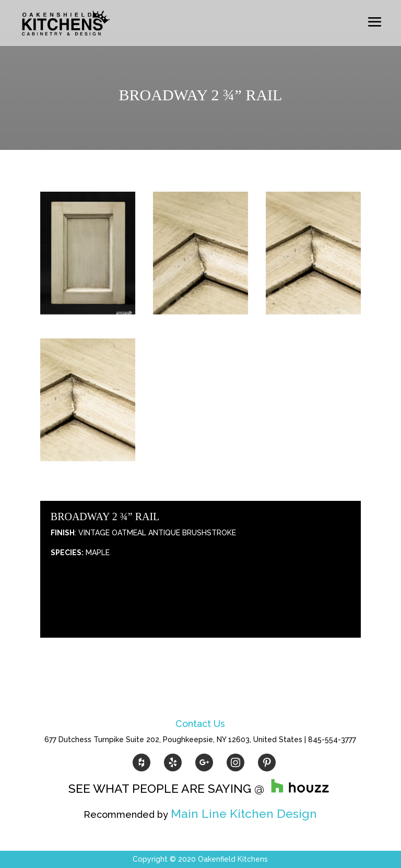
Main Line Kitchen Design (244, 813)
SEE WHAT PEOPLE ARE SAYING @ (200, 788)
